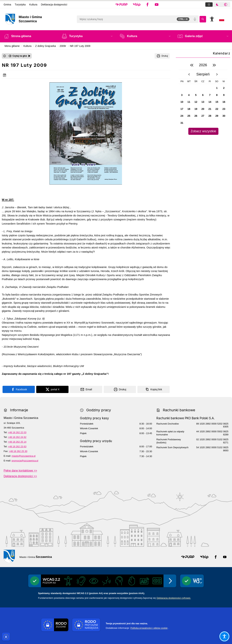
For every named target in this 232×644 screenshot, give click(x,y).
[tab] (209, 5)
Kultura (33, 5)
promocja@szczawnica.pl (25, 461)
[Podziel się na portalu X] (52, 389)
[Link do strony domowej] (39, 19)
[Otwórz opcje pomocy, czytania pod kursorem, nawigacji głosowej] (224, 636)
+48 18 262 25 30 (18, 451)
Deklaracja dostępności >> (20, 476)
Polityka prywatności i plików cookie (149, 628)
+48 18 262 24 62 (17, 437)
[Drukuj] (162, 56)
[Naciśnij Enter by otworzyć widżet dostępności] (212, 19)
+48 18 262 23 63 (17, 446)
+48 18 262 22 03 (17, 432)
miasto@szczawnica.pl (24, 456)
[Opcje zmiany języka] (222, 19)
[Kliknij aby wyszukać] (203, 19)
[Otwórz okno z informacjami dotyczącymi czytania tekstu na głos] (5, 56)
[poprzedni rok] (192, 65)
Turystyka (20, 5)
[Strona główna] (29, 36)
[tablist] (217, 5)
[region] (203, 98)
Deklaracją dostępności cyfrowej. (174, 598)
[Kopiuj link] (154, 389)
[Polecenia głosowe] (195, 19)
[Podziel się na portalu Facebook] (19, 389)
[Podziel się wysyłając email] (86, 389)
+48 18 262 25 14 (17, 442)
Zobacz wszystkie (203, 131)
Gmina (7, 5)
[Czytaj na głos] (19, 56)
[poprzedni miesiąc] (189, 74)
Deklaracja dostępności (54, 5)
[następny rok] (214, 65)
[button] (121, 5)
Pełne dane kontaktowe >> (20, 471)
